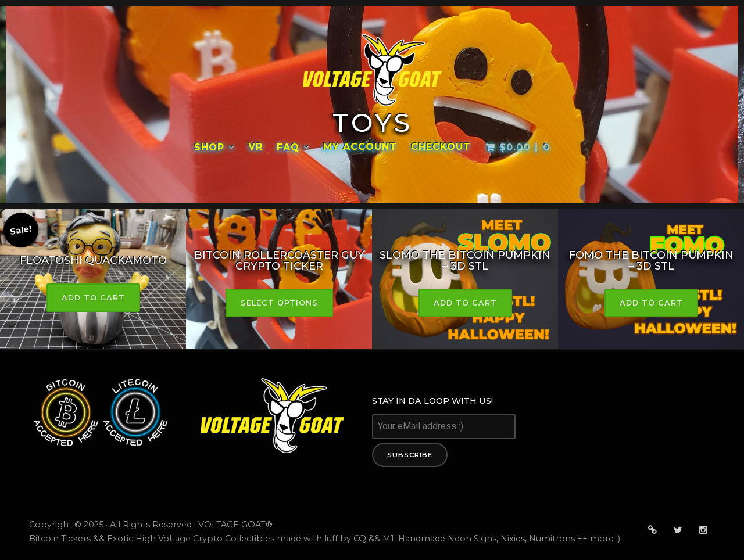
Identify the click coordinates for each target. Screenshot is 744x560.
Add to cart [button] (93, 298)
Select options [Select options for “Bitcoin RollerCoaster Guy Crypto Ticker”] (279, 303)
